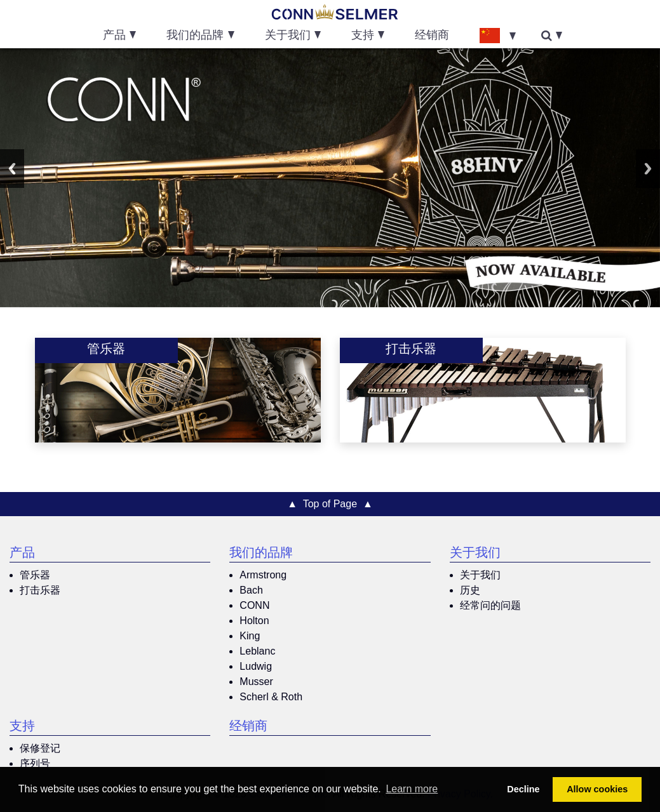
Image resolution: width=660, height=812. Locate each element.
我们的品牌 (261, 554)
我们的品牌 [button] (195, 36)
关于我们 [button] (288, 36)
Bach (251, 590)
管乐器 (35, 575)
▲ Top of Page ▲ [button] (330, 504)
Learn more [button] (412, 789)
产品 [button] (114, 36)
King (250, 636)
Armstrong (263, 575)
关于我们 (475, 554)
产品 (22, 554)
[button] (497, 35)
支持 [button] (363, 36)
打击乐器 (40, 590)
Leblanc (257, 651)
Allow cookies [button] (597, 789)
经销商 (432, 36)
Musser (256, 682)
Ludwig (256, 666)
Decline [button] (523, 789)
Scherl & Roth (271, 697)
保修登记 (40, 748)
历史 (470, 590)
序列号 (35, 763)
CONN (254, 605)
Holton (254, 621)
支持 (22, 728)
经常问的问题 (490, 605)
